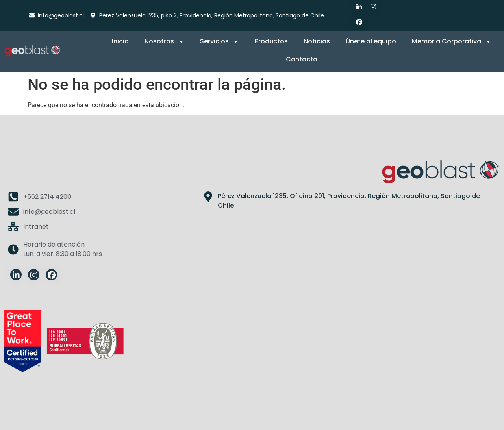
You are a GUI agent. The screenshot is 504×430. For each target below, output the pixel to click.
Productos (271, 41)
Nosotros (164, 41)
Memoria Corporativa (452, 41)
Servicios (220, 41)
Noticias (317, 41)
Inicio (120, 41)
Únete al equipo (371, 41)
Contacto (302, 59)
